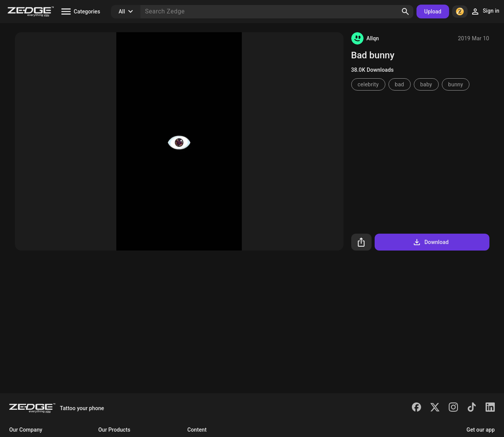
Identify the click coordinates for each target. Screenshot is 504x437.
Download (430, 242)
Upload (433, 12)
